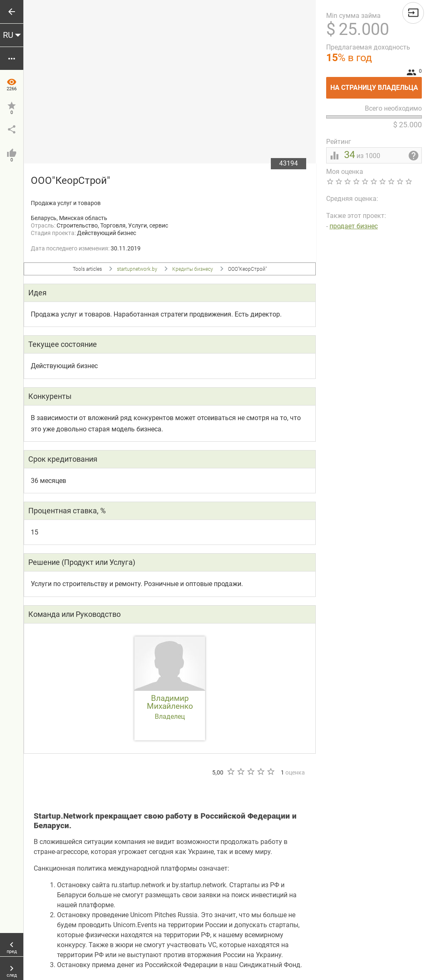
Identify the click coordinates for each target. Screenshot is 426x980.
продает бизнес (354, 226)
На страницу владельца (376, 84)
